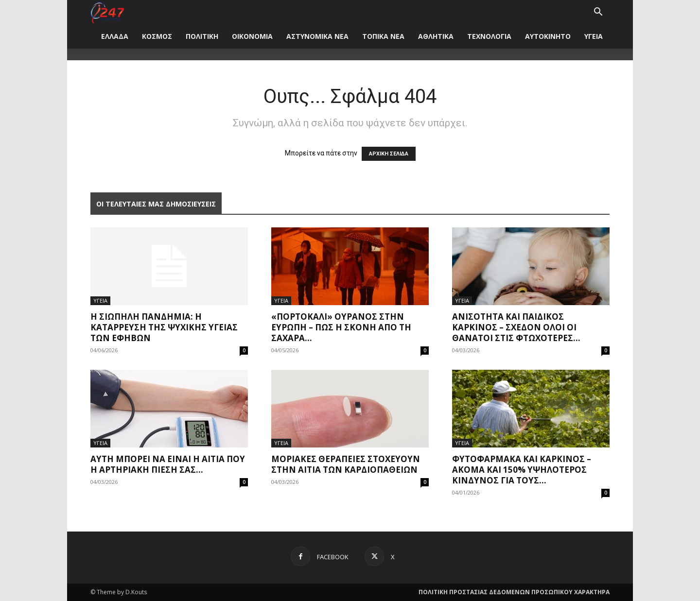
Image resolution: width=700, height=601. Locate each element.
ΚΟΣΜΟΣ (157, 36)
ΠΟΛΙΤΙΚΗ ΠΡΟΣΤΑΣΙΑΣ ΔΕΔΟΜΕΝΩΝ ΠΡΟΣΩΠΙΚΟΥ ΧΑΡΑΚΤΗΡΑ (514, 592)
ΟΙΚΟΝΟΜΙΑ (252, 36)
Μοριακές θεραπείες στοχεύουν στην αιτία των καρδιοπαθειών (346, 464)
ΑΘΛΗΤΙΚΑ (436, 36)
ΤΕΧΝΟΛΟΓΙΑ (489, 36)
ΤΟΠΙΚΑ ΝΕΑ (383, 36)
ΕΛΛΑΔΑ (115, 36)
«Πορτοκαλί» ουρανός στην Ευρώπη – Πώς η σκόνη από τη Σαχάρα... (341, 327)
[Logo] (107, 12)
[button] (598, 13)
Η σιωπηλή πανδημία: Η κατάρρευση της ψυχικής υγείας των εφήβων (164, 327)
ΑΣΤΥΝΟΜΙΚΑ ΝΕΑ (317, 36)
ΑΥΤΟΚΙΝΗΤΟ (548, 36)
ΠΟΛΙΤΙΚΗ (202, 36)
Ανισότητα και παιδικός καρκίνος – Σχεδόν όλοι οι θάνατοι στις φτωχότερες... (516, 327)
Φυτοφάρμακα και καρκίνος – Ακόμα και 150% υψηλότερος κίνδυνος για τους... (522, 470)
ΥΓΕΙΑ (594, 36)
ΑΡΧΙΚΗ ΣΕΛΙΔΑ (389, 154)
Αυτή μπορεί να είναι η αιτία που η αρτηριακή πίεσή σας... (168, 464)
